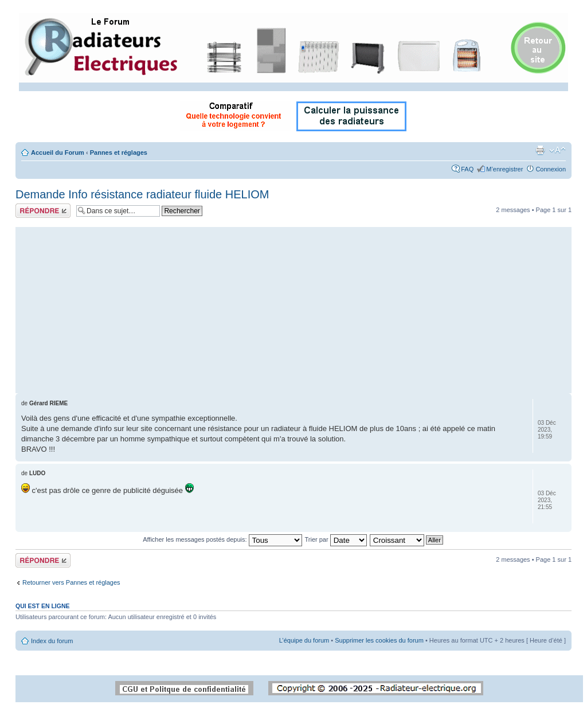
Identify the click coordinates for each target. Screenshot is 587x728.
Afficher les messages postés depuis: (222, 539)
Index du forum (52, 641)
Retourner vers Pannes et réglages (71, 582)
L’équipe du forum (304, 640)
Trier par (335, 539)
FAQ (467, 169)
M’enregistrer (504, 169)
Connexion (551, 169)
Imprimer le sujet (540, 150)
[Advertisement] (293, 307)
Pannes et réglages (119, 152)
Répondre (43, 211)
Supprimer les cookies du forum (379, 640)
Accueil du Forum (58, 152)
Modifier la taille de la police (557, 150)
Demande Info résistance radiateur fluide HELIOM (142, 194)
